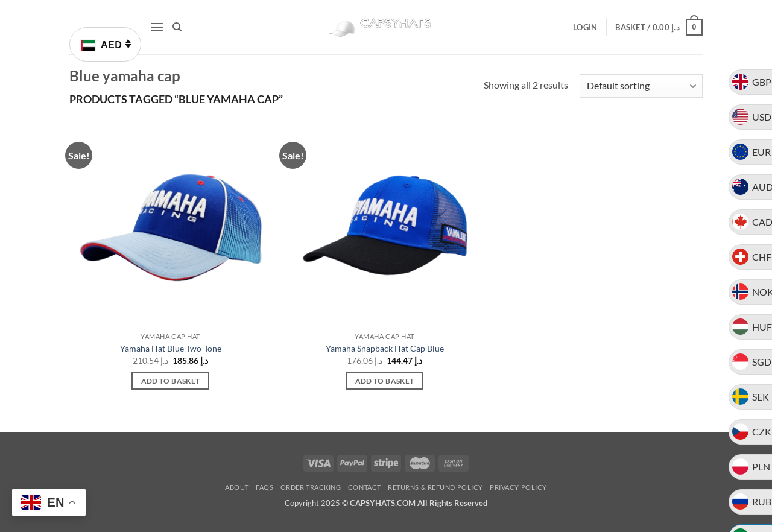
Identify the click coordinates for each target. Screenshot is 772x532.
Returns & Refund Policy (435, 487)
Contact (365, 487)
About (237, 487)
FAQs (264, 487)
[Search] (177, 27)
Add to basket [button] (171, 381)
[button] (157, 27)
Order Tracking (311, 487)
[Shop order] (641, 86)
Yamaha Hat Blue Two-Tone (171, 348)
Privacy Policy (518, 487)
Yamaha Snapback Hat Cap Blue (385, 348)
